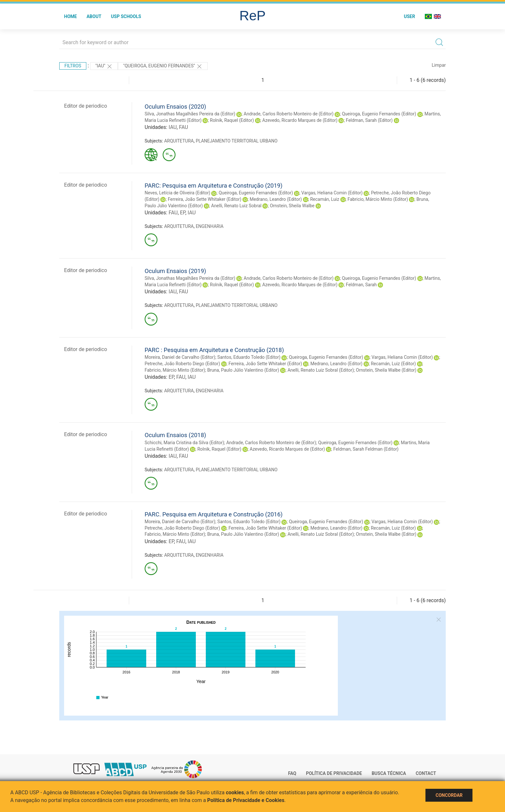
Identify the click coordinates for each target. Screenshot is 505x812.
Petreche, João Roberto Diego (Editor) (182, 364)
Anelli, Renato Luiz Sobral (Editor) (321, 370)
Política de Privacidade (334, 773)
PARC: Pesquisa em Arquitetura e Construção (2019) (214, 186)
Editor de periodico (86, 106)
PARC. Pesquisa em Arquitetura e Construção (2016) (214, 514)
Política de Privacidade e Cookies (246, 800)
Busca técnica (389, 773)
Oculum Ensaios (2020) (175, 107)
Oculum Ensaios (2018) (175, 435)
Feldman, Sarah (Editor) (369, 120)
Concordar (449, 795)
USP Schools (126, 16)
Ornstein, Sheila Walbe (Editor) (386, 370)
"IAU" (104, 66)
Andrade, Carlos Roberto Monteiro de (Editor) (289, 114)
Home (71, 16)
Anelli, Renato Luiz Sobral (236, 206)
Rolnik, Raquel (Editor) (232, 120)
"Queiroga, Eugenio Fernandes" (163, 66)
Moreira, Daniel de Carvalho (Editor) (180, 357)
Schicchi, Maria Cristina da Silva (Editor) (184, 443)
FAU (184, 127)
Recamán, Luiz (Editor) (393, 364)
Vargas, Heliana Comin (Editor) (332, 193)
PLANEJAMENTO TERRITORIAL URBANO (237, 141)
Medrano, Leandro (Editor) (276, 199)
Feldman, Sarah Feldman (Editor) (366, 449)
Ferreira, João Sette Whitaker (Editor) (205, 199)
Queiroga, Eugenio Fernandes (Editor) (379, 114)
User (410, 16)
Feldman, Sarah (361, 285)
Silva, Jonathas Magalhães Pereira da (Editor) (190, 114)
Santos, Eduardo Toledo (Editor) (249, 357)
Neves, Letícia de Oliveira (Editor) (177, 193)
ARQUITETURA (179, 141)
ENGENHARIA (210, 226)
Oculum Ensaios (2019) (175, 271)
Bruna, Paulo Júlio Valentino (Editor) (243, 370)
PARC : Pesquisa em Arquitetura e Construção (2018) (214, 350)
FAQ (292, 773)
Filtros (73, 66)
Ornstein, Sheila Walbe (292, 206)
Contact (426, 773)
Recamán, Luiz (325, 199)
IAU (172, 127)
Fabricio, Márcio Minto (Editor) (378, 199)
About (94, 16)
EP (183, 213)
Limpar (439, 65)
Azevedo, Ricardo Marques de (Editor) (300, 120)
